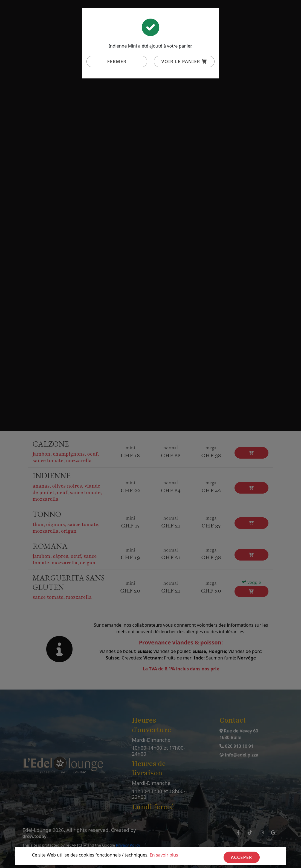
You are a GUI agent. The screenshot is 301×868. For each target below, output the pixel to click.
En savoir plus (164, 855)
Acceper (242, 857)
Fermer (117, 61)
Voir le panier (184, 61)
